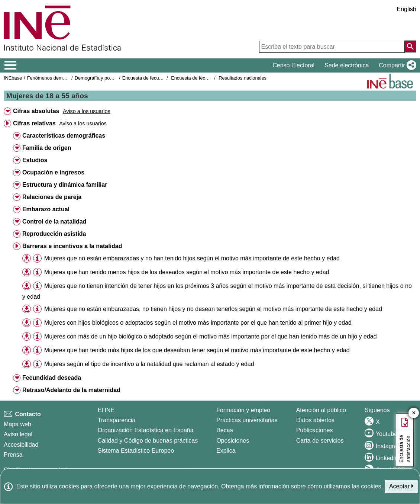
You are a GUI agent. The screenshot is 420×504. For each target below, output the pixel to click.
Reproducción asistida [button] (54, 234)
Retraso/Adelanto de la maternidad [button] (71, 390)
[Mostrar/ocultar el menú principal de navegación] (11, 65)
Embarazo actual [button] (46, 209)
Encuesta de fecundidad (148, 78)
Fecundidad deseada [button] (52, 378)
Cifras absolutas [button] (36, 111)
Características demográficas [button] (64, 136)
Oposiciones (233, 441)
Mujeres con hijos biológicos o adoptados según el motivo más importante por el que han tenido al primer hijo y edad (198, 323)
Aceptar (401, 486)
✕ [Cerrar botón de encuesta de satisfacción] (414, 413)
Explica (226, 451)
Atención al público (321, 410)
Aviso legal (18, 434)
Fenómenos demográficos (55, 78)
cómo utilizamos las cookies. (345, 486)
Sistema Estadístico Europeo (136, 451)
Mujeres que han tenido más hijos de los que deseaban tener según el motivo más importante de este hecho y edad (197, 350)
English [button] (407, 9)
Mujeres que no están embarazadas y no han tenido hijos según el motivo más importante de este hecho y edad (192, 258)
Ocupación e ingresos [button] (53, 172)
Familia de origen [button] (47, 148)
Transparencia (117, 420)
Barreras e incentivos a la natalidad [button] (72, 246)
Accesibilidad (21, 445)
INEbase (13, 78)
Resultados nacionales (243, 78)
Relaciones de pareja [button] (52, 197)
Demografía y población (100, 78)
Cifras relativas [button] (34, 123)
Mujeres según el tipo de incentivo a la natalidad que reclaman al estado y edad (149, 364)
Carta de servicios (320, 441)
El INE (106, 410)
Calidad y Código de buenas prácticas (148, 441)
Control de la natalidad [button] (54, 221)
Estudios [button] (35, 160)
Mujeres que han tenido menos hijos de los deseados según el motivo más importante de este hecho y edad (187, 272)
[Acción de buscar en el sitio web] (410, 46)
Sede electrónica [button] (347, 65)
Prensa (13, 455)
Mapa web (17, 424)
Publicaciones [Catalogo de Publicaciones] (315, 430)
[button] (396, 65)
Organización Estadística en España (146, 430)
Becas (224, 430)
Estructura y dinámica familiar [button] (65, 185)
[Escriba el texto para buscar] (332, 47)
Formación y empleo (243, 410)
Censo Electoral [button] (293, 65)
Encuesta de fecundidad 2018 (202, 78)
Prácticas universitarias (247, 420)
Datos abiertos (315, 420)
